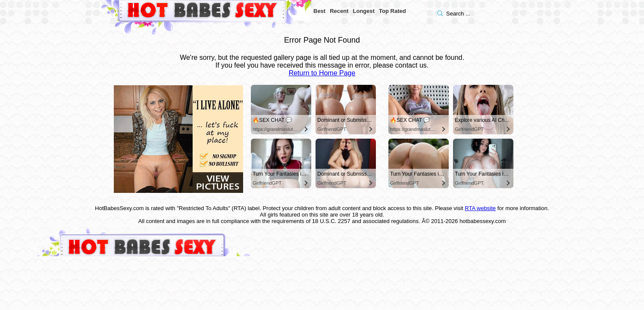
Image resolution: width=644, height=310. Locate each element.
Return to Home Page (322, 73)
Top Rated (392, 11)
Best (319, 11)
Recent (339, 11)
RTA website (480, 208)
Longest (364, 11)
